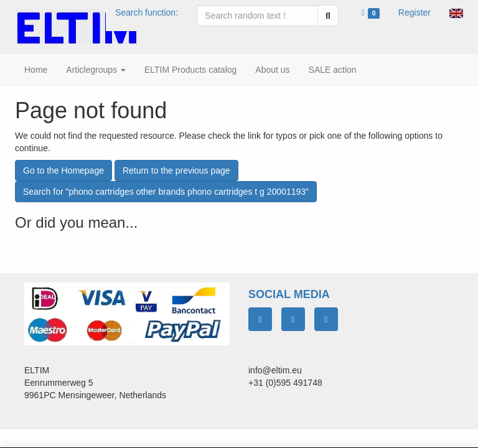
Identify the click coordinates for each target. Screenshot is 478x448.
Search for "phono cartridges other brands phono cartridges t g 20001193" (166, 192)
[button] (456, 12)
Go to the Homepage (63, 170)
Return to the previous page (176, 170)
